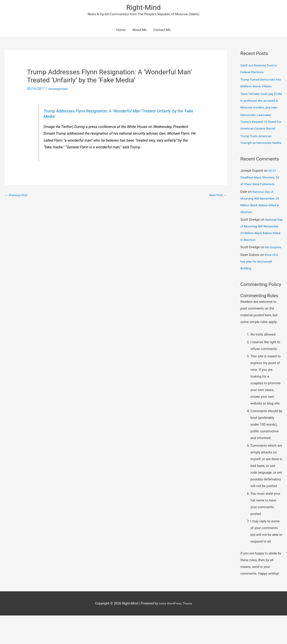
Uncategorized (59, 90)
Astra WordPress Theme (176, 632)
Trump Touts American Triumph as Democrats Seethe (257, 158)
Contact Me (162, 31)
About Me (139, 31)
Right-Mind (143, 8)
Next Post (217, 197)
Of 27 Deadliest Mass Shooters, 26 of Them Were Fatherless (261, 199)
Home (121, 31)
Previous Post (17, 197)
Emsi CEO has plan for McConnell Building (260, 290)
